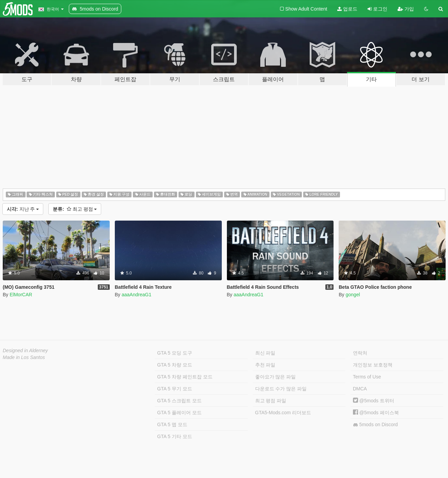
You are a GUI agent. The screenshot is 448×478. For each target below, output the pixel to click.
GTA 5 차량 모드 (174, 365)
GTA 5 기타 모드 (174, 436)
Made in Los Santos (24, 357)
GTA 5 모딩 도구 (174, 353)
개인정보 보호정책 (373, 365)
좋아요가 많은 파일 (276, 377)
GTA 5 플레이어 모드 (179, 413)
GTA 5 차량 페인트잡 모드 (185, 377)
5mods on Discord (375, 425)
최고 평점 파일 (271, 401)
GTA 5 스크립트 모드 (179, 401)
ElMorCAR (21, 295)
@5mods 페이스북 (376, 413)
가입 (406, 9)
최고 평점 (75, 209)
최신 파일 (265, 353)
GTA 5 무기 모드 (174, 389)
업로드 (347, 9)
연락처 (360, 353)
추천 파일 (265, 365)
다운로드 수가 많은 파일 (281, 389)
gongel (353, 295)
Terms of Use (367, 377)
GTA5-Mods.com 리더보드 (283, 413)
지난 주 (23, 209)
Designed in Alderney (25, 350)
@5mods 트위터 (374, 401)
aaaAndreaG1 (136, 295)
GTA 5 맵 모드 (172, 424)
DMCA (360, 389)
